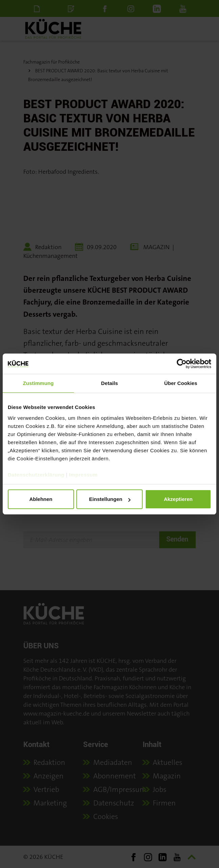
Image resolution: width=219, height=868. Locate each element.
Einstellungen (110, 499)
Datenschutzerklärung (36, 475)
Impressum (83, 475)
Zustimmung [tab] (38, 383)
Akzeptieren (178, 499)
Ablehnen (41, 499)
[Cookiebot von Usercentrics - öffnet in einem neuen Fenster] (182, 364)
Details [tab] (109, 383)
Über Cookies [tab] (181, 383)
